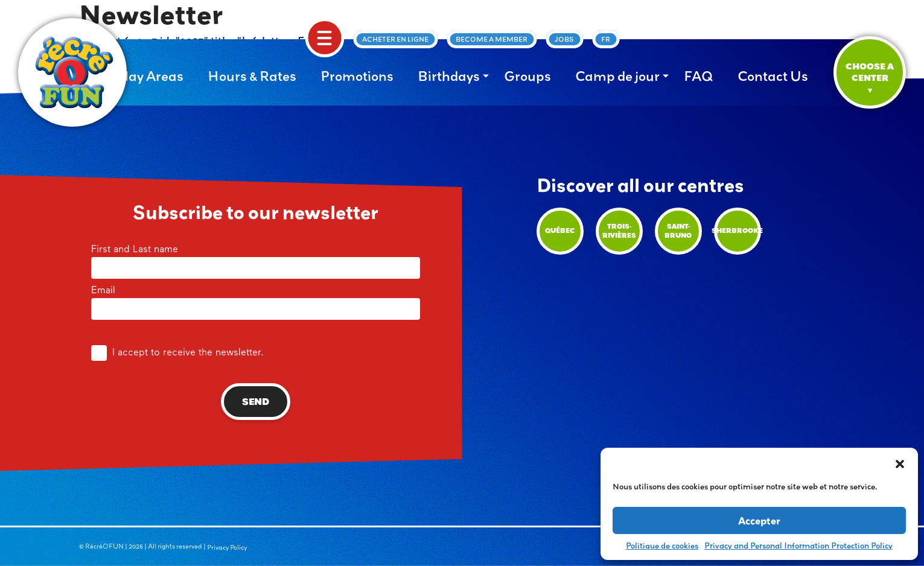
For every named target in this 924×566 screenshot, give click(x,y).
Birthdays (449, 76)
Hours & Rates (252, 76)
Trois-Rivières (619, 231)
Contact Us (773, 76)
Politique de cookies (662, 545)
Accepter (759, 520)
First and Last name (256, 259)
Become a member (492, 39)
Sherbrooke (738, 231)
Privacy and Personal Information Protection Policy (798, 545)
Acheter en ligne (395, 39)
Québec (560, 231)
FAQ (699, 76)
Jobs (564, 39)
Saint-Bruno (678, 231)
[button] (900, 463)
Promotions (357, 76)
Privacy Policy (227, 547)
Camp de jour (617, 76)
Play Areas (150, 76)
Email (256, 300)
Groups (527, 76)
